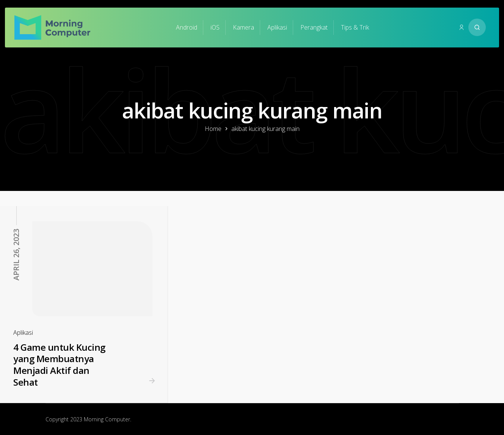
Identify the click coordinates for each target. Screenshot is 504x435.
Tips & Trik (355, 27)
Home (213, 129)
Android (187, 27)
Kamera (243, 27)
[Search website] (477, 27)
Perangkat (314, 27)
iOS (215, 27)
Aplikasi (277, 27)
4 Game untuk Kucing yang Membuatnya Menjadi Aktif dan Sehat (59, 365)
